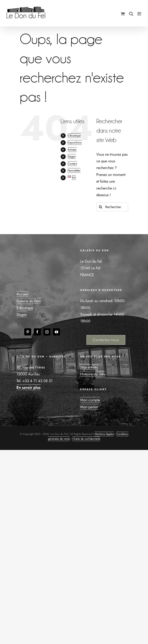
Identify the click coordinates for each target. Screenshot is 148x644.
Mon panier (89, 407)
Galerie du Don (29, 301)
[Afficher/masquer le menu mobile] (140, 14)
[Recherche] (101, 207)
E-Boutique (74, 136)
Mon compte (90, 400)
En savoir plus (28, 387)
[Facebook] (37, 332)
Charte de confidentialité (86, 439)
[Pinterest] (28, 332)
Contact (72, 164)
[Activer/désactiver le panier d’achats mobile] (123, 14)
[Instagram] (47, 332)
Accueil (22, 294)
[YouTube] (56, 332)
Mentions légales (104, 434)
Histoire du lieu (93, 374)
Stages (72, 156)
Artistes (72, 150)
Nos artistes (89, 367)
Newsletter (74, 170)
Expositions (75, 142)
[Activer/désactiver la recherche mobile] (131, 14)
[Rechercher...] (112, 207)
